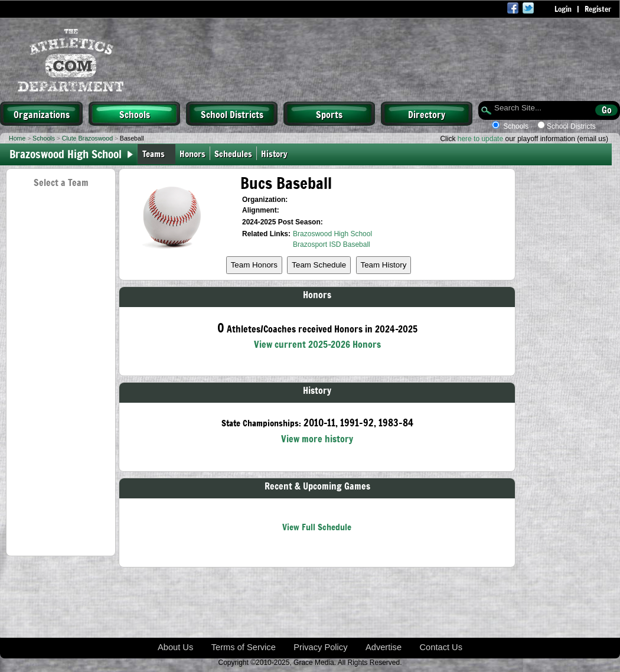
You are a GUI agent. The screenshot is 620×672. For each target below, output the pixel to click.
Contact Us (441, 647)
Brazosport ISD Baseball (332, 244)
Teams (154, 153)
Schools (135, 114)
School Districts (232, 114)
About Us (175, 647)
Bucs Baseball (286, 183)
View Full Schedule (317, 526)
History (277, 153)
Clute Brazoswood (87, 138)
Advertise (384, 647)
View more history (317, 438)
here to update (480, 139)
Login (563, 9)
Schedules (233, 153)
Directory (427, 114)
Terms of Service (244, 647)
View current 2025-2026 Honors (317, 344)
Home (17, 138)
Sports (329, 114)
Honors (192, 153)
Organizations (42, 114)
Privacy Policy (320, 647)
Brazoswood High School (332, 234)
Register (598, 9)
